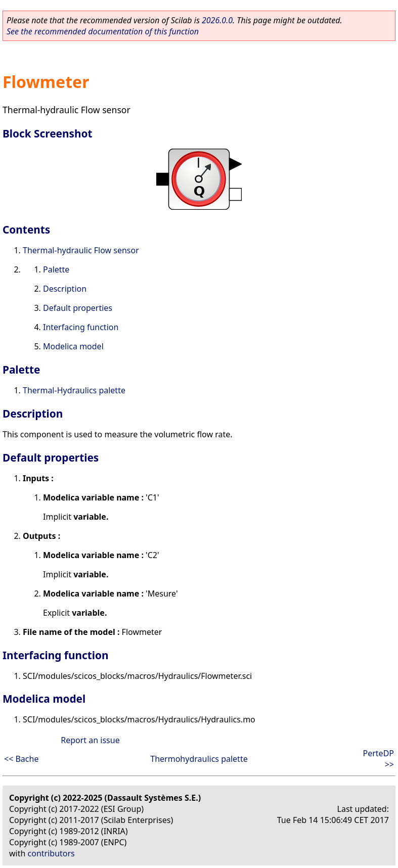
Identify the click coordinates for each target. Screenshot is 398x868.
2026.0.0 (217, 20)
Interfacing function (81, 327)
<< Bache (21, 759)
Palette (56, 269)
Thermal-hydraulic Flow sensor (81, 250)
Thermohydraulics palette (199, 759)
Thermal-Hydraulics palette (74, 390)
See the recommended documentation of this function (103, 31)
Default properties (78, 308)
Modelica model (73, 346)
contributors (51, 853)
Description (65, 289)
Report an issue (90, 740)
